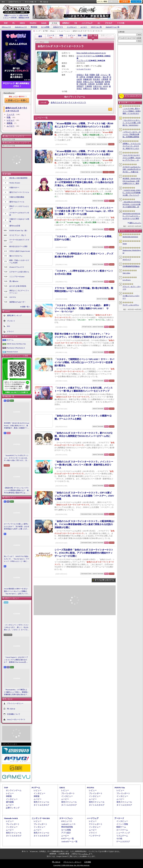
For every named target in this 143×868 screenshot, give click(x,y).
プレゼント (11, 321)
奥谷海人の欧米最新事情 (18, 178)
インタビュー (72, 27)
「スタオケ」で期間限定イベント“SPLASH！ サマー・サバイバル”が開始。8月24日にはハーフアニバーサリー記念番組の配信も (84, 362)
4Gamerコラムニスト (17, 267)
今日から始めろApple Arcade (20, 251)
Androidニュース (21, 27)
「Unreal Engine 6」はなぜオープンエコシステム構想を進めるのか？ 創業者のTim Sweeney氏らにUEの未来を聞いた (16, 660)
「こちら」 (85, 854)
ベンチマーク (95, 836)
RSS (3, 2)
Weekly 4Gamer (15, 183)
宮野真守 (80, 86)
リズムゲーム (122, 836)
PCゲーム (10, 340)
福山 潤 (106, 77)
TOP (6, 23)
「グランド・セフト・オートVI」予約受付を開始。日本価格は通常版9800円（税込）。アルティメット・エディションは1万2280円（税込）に (132, 134)
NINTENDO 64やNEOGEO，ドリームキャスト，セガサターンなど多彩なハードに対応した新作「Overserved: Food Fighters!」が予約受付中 (132, 216)
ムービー (84, 27)
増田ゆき (103, 89)
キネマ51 (13, 297)
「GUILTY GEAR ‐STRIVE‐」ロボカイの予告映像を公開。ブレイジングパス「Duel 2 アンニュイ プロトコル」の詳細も (132, 193)
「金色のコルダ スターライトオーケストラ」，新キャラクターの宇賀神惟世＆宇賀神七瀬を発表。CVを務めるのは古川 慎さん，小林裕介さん (84, 182)
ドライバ (10, 331)
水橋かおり (87, 89)
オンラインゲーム (14, 790)
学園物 (92, 75)
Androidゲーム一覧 (112, 27)
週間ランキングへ (135, 223)
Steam (125, 244)
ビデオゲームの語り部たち (19, 272)
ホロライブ (127, 259)
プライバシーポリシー (15, 703)
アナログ (109, 23)
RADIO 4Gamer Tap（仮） (19, 230)
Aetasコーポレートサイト (16, 719)
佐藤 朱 (96, 89)
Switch (44, 23)
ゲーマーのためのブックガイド (19, 241)
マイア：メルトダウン (131, 305)
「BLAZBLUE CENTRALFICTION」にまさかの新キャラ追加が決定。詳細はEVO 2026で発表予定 (132, 204)
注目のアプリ (58, 27)
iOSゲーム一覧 (96, 27)
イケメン (104, 75)
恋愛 (98, 75)
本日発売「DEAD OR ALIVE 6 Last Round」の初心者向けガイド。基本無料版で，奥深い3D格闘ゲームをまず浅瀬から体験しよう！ (17, 426)
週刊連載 (10, 802)
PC (14, 23)
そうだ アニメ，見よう (18, 235)
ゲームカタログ (123, 841)
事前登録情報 (67, 827)
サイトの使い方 (31, 2)
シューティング (123, 833)
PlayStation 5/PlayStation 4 (16, 348)
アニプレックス (83, 60)
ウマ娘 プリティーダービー (131, 297)
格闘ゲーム (121, 827)
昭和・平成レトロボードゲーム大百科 (19, 262)
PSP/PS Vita (120, 788)
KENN (105, 86)
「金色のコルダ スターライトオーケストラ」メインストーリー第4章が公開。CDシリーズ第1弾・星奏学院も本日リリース (84, 465)
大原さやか (97, 86)
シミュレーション (84, 69)
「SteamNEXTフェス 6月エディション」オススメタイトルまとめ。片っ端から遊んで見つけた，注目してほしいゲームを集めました (16, 458)
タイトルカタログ (41, 805)
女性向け (66, 23)
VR (76, 23)
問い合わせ (44, 2)
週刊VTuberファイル (17, 202)
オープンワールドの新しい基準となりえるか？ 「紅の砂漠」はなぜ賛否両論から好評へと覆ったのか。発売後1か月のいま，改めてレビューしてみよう (17, 527)
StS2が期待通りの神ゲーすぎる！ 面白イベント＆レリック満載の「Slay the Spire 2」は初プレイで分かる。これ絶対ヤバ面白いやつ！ (17, 591)
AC (99, 23)
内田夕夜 (83, 84)
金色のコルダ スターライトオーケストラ (68, 102)
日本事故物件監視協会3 (131, 266)
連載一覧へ (26, 307)
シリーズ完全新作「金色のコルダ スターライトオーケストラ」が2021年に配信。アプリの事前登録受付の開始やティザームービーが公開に (84, 553)
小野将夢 (105, 79)
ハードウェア (87, 23)
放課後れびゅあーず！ (18, 302)
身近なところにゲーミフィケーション (19, 292)
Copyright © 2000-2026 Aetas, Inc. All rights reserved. (71, 865)
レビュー (11, 120)
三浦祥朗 (88, 86)
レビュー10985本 (10, 18)
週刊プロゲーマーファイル (19, 192)
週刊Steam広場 (15, 226)
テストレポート (96, 824)
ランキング (136, 1)
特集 (9, 117)
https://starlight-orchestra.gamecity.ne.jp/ (91, 53)
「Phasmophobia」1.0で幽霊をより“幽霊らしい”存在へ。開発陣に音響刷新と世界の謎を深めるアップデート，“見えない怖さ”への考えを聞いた (16, 692)
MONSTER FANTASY (130, 237)
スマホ (54, 23)
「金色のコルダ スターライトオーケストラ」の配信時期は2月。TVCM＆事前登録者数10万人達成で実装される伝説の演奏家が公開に (84, 524)
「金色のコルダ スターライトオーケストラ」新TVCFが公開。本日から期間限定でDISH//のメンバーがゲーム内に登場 (84, 436)
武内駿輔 (90, 77)
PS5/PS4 (33, 23)
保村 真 (107, 84)
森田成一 (98, 77)
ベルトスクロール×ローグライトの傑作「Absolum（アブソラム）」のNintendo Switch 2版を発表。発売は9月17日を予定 (132, 158)
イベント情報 (122, 824)
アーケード (119, 818)
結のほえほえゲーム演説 (18, 246)
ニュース (11, 114)
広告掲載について (14, 714)
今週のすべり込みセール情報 (19, 220)
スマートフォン (66, 818)
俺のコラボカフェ (16, 256)
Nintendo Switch (12, 352)
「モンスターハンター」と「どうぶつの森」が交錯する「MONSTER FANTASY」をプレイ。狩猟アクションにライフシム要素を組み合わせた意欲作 (132, 123)
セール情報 (45, 27)
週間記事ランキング (14, 315)
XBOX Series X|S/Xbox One (16, 344)
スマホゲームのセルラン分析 (19, 214)
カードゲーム (122, 830)
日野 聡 (82, 77)
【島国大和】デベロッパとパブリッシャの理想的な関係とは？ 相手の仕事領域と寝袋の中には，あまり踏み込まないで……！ (16, 490)
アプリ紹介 (66, 833)
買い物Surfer (14, 281)
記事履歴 (125, 1)
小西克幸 (91, 84)
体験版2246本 (24, 18)
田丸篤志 (97, 79)
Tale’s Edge (126, 273)
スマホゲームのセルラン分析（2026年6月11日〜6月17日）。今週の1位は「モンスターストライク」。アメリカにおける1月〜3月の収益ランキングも (132, 170)
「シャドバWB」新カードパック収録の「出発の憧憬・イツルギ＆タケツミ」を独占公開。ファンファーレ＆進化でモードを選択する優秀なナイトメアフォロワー (132, 111)
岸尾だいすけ (88, 82)
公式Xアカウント (15, 2)
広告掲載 (88, 862)
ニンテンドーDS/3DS (41, 818)
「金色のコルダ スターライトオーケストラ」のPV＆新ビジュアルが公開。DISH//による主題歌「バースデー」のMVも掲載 (84, 496)
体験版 (10, 123)
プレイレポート (68, 793)
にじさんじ (127, 280)
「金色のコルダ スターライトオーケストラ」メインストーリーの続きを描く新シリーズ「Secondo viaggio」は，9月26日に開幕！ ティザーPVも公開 (84, 211)
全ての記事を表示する (104, 580)
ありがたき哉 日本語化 (18, 286)
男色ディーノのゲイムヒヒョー (19, 207)
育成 (87, 75)
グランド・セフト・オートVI (132, 288)
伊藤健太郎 (87, 79)
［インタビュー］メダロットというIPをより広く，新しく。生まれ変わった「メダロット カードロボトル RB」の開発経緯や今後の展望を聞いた (17, 627)
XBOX (22, 23)
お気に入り (113, 1)
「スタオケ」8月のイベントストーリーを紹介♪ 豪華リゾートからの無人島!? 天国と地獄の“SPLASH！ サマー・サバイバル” (82, 308)
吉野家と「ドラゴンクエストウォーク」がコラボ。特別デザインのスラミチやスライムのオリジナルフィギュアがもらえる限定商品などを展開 (132, 146)
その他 (119, 839)
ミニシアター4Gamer (17, 277)
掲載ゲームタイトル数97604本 (16, 15)
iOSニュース (6, 27)
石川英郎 (99, 84)
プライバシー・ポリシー (72, 862)
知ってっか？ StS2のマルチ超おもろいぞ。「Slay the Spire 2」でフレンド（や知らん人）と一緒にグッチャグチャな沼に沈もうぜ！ (17, 559)
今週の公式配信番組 (17, 197)
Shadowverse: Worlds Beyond (132, 251)
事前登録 (34, 27)
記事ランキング (13, 808)
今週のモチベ (14, 188)
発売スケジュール (41, 802)
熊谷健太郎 (99, 82)
